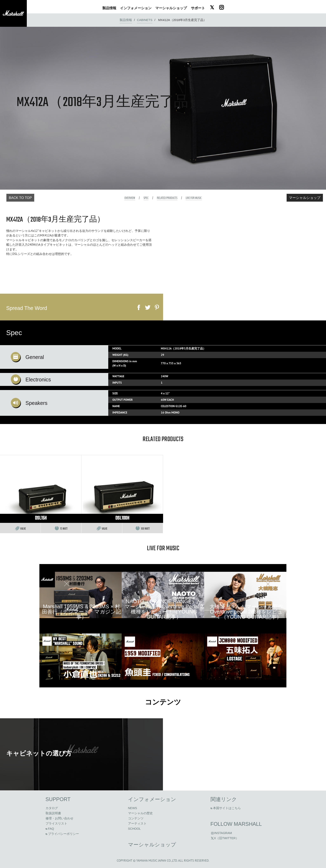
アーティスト (137, 824)
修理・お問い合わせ (59, 818)
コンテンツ (163, 703)
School (134, 829)
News (133, 808)
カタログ (52, 808)
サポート (198, 8)
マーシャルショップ (305, 198)
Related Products (167, 198)
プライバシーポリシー (62, 834)
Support (58, 799)
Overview (130, 198)
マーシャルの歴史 (140, 813)
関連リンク (224, 799)
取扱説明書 (53, 813)
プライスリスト (56, 824)
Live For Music (194, 198)
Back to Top (20, 198)
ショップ (171, 8)
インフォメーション (152, 799)
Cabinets (145, 20)
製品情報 (126, 20)
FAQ (50, 829)
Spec (146, 198)
